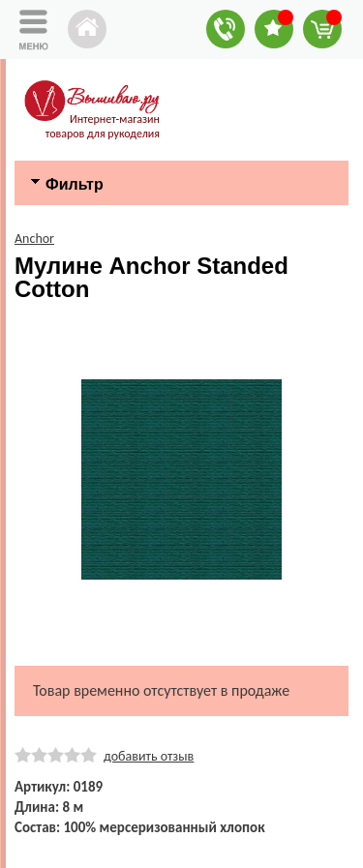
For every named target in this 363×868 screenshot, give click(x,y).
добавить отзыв (149, 756)
